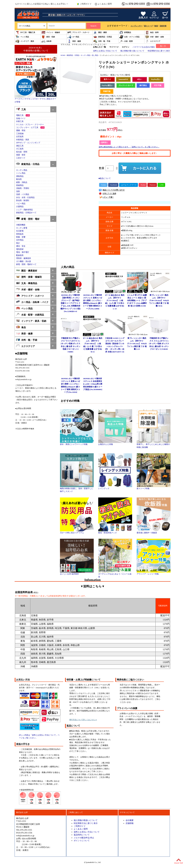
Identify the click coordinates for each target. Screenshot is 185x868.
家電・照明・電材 (28, 219)
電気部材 (20, 249)
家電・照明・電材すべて (26, 264)
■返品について (105, 178)
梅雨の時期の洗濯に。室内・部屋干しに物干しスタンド (77, 489)
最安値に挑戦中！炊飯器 (154, 532)
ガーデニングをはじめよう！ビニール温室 (115, 574)
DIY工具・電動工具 (25, 33)
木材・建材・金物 (154, 37)
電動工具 (20, 115)
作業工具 (20, 121)
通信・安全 (21, 246)
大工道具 (20, 149)
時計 (18, 243)
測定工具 (20, 146)
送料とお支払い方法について (105, 51)
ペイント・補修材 (51, 33)
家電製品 (125, 33)
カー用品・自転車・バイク (32, 302)
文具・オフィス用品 (129, 37)
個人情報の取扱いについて (86, 820)
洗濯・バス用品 (23, 194)
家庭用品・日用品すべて (26, 213)
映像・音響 (21, 237)
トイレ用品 (21, 173)
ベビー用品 (21, 204)
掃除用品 (20, 176)
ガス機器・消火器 (24, 261)
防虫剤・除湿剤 (23, 200)
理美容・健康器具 (24, 258)
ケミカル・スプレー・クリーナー (30, 125)
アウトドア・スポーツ (78, 33)
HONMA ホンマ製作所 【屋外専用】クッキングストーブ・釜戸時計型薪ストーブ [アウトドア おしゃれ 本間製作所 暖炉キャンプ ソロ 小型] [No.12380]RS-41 (71, 303)
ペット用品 (22, 37)
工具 (21, 109)
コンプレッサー (136, 26)
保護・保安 (21, 155)
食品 (21, 327)
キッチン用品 (22, 170)
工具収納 (20, 134)
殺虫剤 (19, 179)
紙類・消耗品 (22, 182)
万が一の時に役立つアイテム (77, 532)
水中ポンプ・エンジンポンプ (28, 143)
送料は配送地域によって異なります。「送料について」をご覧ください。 (129, 147)
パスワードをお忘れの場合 (144, 47)
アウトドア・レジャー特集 (154, 573)
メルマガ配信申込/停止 (84, 838)
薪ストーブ (148, 26)
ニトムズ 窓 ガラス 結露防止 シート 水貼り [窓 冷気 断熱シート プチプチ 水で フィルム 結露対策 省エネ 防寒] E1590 (137, 301)
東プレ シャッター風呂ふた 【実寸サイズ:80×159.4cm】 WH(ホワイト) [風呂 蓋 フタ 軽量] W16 (159, 301)
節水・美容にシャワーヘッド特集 (77, 443)
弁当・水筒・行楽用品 (25, 198)
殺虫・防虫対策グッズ (115, 532)
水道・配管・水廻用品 (30, 314)
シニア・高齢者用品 (24, 210)
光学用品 (20, 240)
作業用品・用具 (23, 140)
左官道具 (20, 137)
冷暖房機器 (21, 225)
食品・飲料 (152, 33)
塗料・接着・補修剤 (29, 277)
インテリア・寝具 (25, 41)
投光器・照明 (22, 152)
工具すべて (21, 158)
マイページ (114, 47)
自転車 (46, 41)
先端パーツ (21, 118)
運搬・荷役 (21, 130)
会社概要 (130, 820)
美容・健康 (74, 41)
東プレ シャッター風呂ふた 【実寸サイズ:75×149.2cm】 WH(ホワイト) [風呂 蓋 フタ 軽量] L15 (137, 344)
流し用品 (95, 55)
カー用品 (73, 37)
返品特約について (82, 835)
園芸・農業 (100, 33)
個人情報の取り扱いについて (132, 51)
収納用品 (20, 185)
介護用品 (20, 207)
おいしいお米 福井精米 (77, 573)
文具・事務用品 (27, 283)
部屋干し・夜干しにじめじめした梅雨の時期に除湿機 (154, 445)
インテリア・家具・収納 (31, 321)
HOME (63, 55)
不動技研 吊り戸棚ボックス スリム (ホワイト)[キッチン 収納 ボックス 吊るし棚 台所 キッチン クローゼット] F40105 (159, 344)
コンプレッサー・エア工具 (27, 128)
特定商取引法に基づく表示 (159, 51)
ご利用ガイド (84, 4)
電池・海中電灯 (23, 252)
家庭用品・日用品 (102, 37)
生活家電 (20, 231)
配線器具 (20, 255)
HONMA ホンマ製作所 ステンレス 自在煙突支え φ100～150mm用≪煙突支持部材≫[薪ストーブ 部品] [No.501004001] (93, 384)
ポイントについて (82, 841)
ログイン (126, 47)
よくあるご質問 (103, 4)
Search (93, 26)
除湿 (156, 26)
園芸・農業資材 (27, 270)
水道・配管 (126, 41)
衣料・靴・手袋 (102, 41)
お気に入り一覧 (99, 47)
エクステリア (153, 41)
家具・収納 (48, 37)
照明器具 (20, 234)
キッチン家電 (22, 228)
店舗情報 (130, 823)
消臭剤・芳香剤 (23, 188)
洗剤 (18, 191)
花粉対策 (163, 26)
